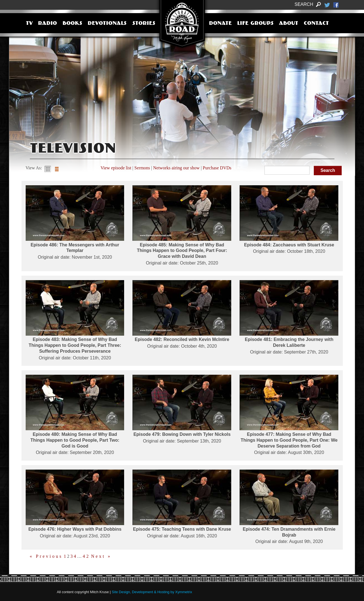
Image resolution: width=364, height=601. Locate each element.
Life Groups (255, 24)
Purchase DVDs (217, 168)
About (289, 24)
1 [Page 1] (66, 556)
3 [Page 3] (72, 556)
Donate (220, 24)
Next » (101, 556)
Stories (144, 24)
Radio (47, 24)
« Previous (46, 556)
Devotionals (107, 24)
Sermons (142, 168)
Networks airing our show (176, 168)
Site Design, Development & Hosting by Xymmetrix (152, 592)
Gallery (48, 169)
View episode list (116, 168)
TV (29, 24)
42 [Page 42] (86, 556)
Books (72, 24)
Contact (316, 24)
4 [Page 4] (76, 556)
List (57, 169)
